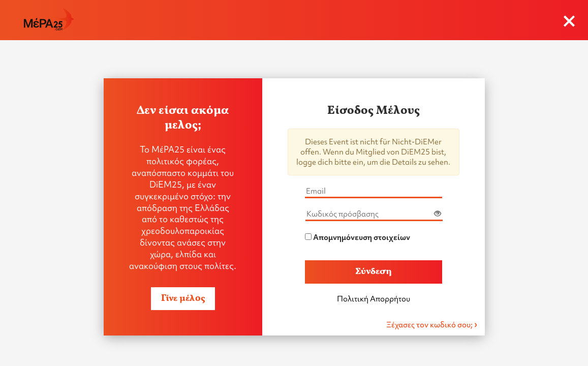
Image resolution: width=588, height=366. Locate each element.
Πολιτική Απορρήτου (374, 299)
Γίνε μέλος (183, 299)
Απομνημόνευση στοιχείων (362, 237)
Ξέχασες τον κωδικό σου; (430, 325)
